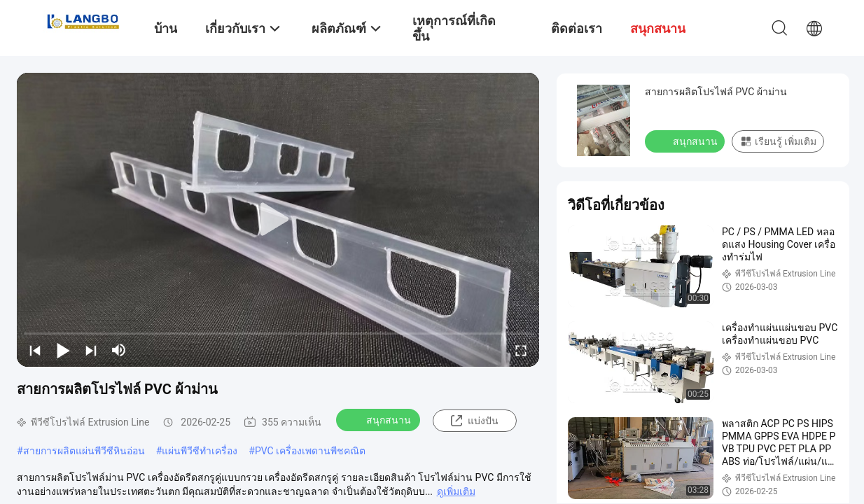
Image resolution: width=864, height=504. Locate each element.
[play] (278, 220)
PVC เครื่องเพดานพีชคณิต (310, 451)
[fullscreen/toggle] (521, 350)
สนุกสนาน (379, 419)
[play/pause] (63, 350)
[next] (91, 350)
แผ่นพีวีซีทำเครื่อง (200, 451)
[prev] (35, 350)
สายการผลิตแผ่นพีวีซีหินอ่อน (84, 451)
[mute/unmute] (119, 350)
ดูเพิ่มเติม (456, 491)
